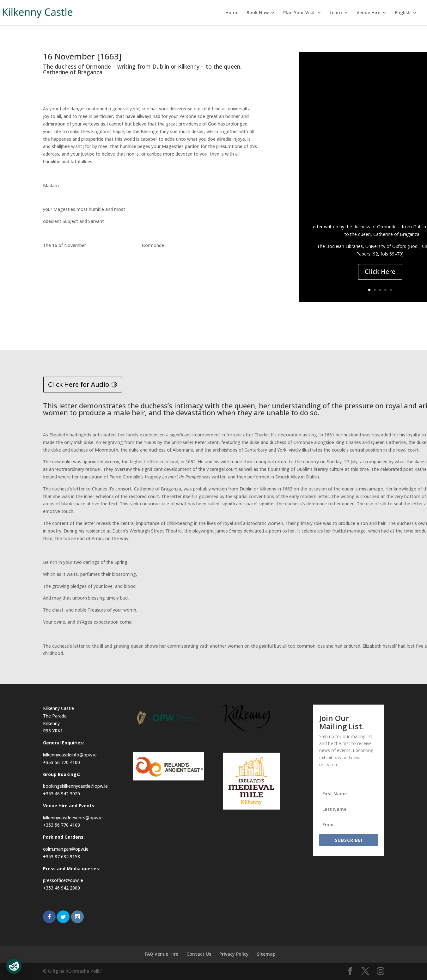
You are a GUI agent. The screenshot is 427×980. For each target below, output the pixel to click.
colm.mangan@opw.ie (66, 849)
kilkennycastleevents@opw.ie (73, 818)
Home (232, 13)
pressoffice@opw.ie (63, 880)
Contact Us (199, 954)
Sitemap (266, 954)
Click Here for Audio (79, 384)
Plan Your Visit (299, 13)
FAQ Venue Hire (162, 954)
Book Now (258, 13)
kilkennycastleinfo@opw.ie (70, 755)
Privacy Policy (234, 954)
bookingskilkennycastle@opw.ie (75, 786)
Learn (336, 13)
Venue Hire (368, 13)
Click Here (380, 271)
